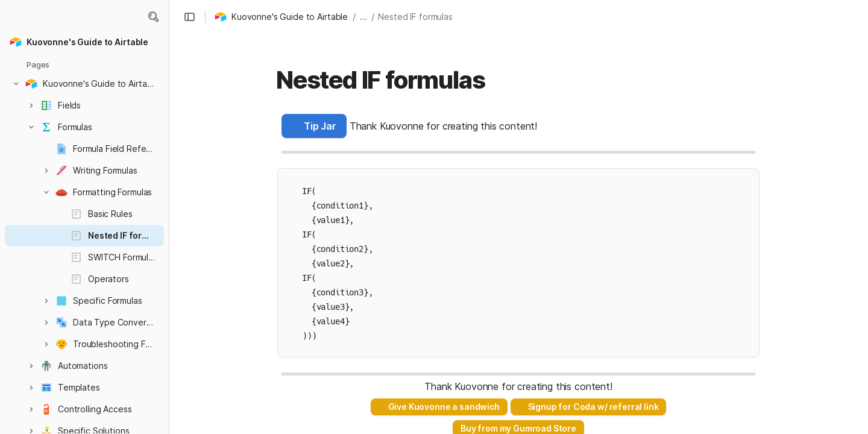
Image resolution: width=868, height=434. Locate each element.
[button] (153, 17)
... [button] (363, 17)
